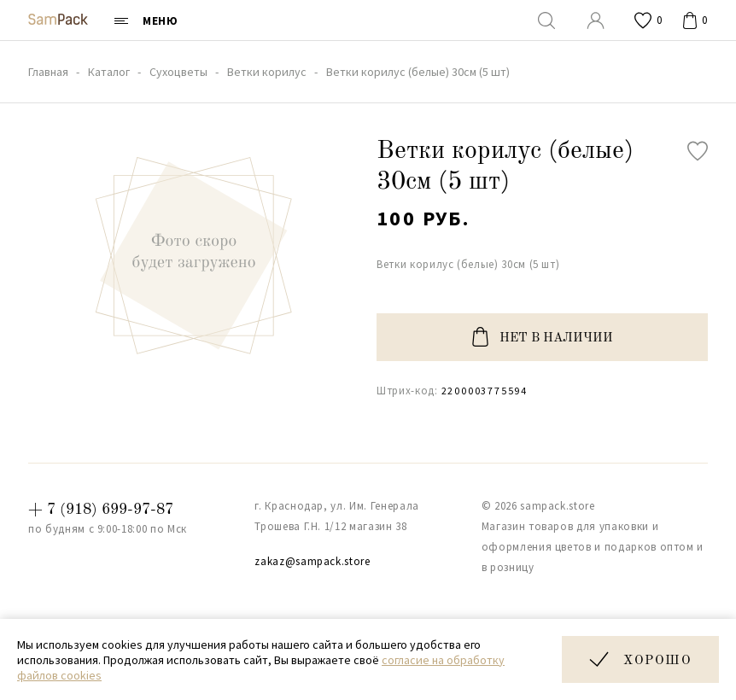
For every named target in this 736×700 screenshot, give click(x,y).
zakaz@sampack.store (312, 561)
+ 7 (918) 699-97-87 (101, 510)
